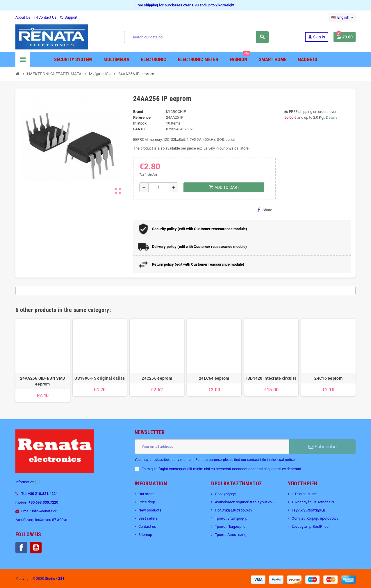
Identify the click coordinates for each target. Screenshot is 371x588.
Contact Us (45, 17)
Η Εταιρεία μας (304, 494)
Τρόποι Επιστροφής (231, 518)
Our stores (147, 494)
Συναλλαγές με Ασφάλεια (313, 502)
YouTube (36, 548)
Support (69, 17)
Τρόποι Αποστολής (231, 535)
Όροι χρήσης (225, 494)
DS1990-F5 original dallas (100, 378)
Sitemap (145, 535)
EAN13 (139, 129)
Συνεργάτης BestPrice (310, 526)
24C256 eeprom (157, 378)
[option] (43, 360)
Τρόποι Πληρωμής (230, 526)
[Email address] (212, 447)
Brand (138, 112)
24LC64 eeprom (214, 378)
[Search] (196, 37)
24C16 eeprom (328, 378)
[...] (37, 482)
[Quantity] (159, 187)
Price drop (147, 502)
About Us (23, 17)
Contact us (147, 526)
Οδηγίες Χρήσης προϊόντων (315, 518)
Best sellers (148, 518)
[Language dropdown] (342, 17)
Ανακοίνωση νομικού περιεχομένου (244, 502)
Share (265, 210)
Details (332, 117)
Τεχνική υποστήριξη (308, 510)
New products (150, 510)
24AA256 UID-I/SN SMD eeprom (43, 381)
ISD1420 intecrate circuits (271, 378)
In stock (140, 123)
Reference (142, 117)
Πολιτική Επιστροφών (233, 510)
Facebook (21, 548)
